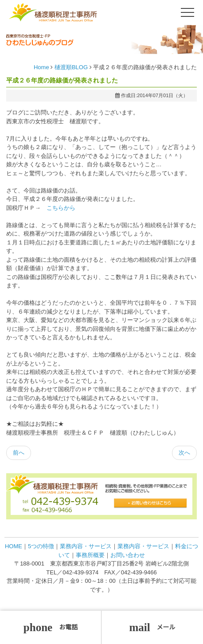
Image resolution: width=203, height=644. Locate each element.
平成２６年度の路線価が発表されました (62, 80)
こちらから (61, 208)
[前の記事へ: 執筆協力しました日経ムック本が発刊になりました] (19, 453)
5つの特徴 (41, 546)
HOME (14, 546)
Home (41, 67)
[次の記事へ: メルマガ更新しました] (184, 453)
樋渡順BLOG (71, 67)
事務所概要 (90, 555)
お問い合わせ (128, 555)
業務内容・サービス (86, 546)
